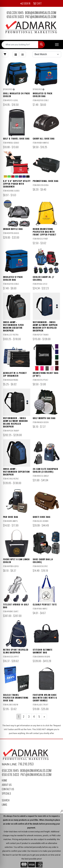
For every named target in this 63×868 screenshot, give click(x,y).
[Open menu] (57, 45)
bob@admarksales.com (41, 13)
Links (5, 805)
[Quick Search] (20, 45)
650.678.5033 (15, 17)
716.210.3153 (26, 764)
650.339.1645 (15, 13)
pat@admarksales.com (41, 17)
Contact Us (8, 789)
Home (4, 780)
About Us (7, 785)
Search (6, 800)
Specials (6, 793)
